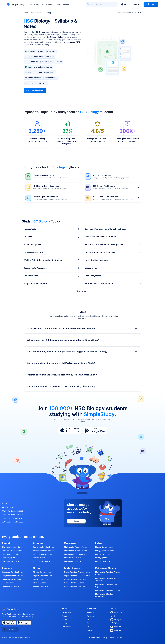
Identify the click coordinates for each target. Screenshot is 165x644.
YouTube (116, 627)
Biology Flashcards (103, 561)
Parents (58, 4)
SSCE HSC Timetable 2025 (13, 511)
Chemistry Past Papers (11, 554)
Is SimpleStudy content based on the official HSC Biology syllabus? (82, 328)
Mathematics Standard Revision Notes (108, 573)
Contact (90, 630)
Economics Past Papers (42, 554)
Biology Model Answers (104, 551)
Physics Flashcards (41, 586)
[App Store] (70, 430)
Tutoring (65, 620)
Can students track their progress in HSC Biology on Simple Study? (82, 363)
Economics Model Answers (44, 551)
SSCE (34, 13)
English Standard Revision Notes (77, 572)
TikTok (115, 623)
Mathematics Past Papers (74, 554)
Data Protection (94, 638)
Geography (7, 568)
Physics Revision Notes (42, 572)
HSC (41, 13)
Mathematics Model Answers (76, 551)
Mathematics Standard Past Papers (106, 586)
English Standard (72, 568)
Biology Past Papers (103, 554)
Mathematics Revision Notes (76, 547)
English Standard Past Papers (76, 579)
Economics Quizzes (41, 558)
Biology (48, 13)
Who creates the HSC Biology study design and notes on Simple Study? (82, 340)
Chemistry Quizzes (9, 558)
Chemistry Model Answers (12, 551)
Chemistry (7, 543)
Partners (90, 616)
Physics (37, 568)
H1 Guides (66, 623)
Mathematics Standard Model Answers (107, 579)
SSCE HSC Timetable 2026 (13, 515)
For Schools (67, 630)
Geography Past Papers (11, 579)
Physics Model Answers (42, 576)
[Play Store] (95, 430)
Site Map (119, 638)
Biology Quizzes (101, 558)
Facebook (116, 612)
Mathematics (70, 543)
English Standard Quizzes (74, 583)
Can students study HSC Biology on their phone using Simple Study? (82, 386)
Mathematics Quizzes (73, 558)
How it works (67, 612)
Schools (49, 4)
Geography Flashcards (11, 586)
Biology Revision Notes (104, 547)
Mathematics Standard (106, 568)
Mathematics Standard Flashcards (104, 595)
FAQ (89, 627)
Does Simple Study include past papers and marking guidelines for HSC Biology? (82, 352)
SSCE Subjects (8, 508)
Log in (137, 4)
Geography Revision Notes (13, 572)
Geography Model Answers (13, 576)
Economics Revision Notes (44, 547)
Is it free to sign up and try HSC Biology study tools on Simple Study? (82, 375)
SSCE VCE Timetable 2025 (13, 518)
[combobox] (125, 4)
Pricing (66, 4)
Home (26, 13)
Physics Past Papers (41, 579)
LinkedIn (116, 630)
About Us (91, 612)
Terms (89, 623)
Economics (38, 543)
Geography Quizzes (10, 583)
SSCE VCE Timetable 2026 (13, 522)
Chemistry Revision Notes (12, 547)
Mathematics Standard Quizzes (108, 590)
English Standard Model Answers (77, 576)
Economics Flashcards (42, 561)
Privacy (90, 620)
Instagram (116, 620)
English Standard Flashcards (75, 586)
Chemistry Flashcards (10, 561)
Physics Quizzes (39, 583)
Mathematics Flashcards (74, 561)
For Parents (67, 627)
